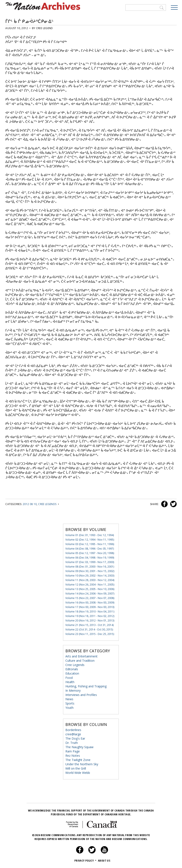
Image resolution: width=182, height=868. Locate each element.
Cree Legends (47, 504)
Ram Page (73, 751)
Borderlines (73, 730)
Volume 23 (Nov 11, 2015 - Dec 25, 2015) (90, 634)
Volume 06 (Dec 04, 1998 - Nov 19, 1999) (90, 558)
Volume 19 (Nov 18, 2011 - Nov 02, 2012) (90, 616)
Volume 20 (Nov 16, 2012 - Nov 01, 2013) (90, 621)
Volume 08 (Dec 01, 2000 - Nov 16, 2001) (90, 567)
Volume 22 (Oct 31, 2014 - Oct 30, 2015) (89, 629)
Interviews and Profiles (81, 695)
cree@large (73, 734)
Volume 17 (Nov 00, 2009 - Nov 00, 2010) (90, 607)
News (69, 699)
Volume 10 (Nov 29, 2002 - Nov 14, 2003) (90, 576)
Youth (69, 708)
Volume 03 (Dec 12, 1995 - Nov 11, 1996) (90, 544)
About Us (104, 861)
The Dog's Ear (75, 738)
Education (72, 673)
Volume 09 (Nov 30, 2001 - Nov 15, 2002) (90, 571)
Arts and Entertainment (81, 656)
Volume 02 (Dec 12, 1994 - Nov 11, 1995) (90, 540)
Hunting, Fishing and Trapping (86, 686)
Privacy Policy (86, 861)
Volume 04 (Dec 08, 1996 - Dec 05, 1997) (90, 549)
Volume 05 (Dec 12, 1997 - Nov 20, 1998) (90, 553)
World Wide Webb (78, 773)
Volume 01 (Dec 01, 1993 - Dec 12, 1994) (90, 535)
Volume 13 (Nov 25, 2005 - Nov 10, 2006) (90, 589)
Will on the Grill (76, 768)
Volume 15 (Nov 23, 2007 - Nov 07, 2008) (90, 598)
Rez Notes (73, 756)
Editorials (72, 669)
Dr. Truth (72, 743)
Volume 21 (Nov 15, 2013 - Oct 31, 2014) (89, 625)
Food (69, 678)
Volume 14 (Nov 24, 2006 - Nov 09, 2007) (90, 594)
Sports (70, 703)
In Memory (73, 690)
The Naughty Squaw (79, 747)
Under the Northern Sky (82, 764)
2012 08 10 (30, 504)
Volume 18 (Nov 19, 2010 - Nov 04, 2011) (90, 612)
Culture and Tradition (80, 661)
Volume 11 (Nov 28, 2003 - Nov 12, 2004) (90, 580)
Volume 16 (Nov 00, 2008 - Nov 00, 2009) (90, 603)
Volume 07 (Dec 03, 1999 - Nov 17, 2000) (90, 562)
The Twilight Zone (78, 760)
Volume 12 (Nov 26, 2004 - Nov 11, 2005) (90, 585)
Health (70, 682)
